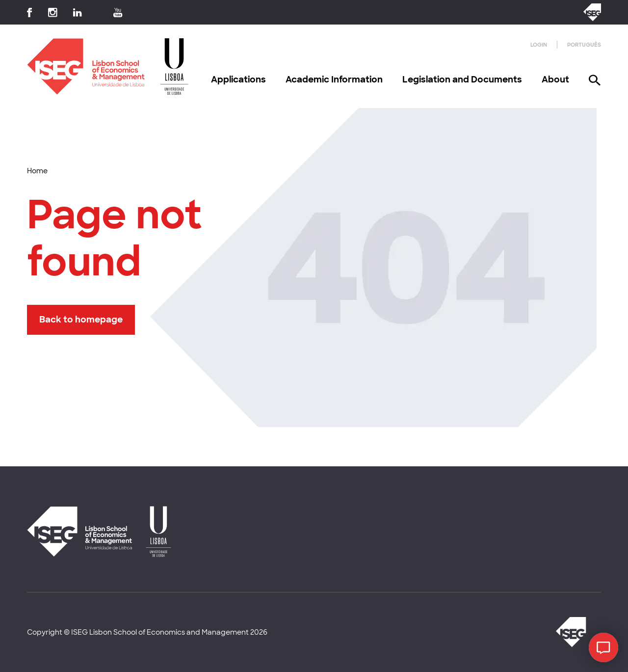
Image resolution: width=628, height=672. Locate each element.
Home (37, 171)
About (555, 80)
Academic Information (334, 80)
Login (539, 45)
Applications (238, 80)
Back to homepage (81, 320)
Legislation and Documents (462, 80)
